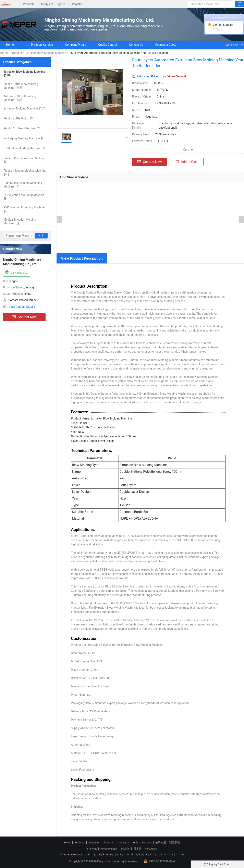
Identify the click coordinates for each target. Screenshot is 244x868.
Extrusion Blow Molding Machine (45, 53)
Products (29, 4)
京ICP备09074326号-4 (159, 861)
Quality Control (108, 45)
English (232, 45)
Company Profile (76, 45)
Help (136, 843)
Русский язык (109, 849)
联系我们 (175, 843)
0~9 (181, 854)
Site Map (147, 843)
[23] (19, 118)
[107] (25, 108)
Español (125, 849)
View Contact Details (22, 307)
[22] (22, 128)
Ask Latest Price (147, 76)
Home (10, 45)
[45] (25, 172)
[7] (24, 209)
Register (77, 4)
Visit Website (16, 272)
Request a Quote (166, 45)
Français (92, 849)
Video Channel (177, 76)
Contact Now (24, 317)
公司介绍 (161, 843)
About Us (108, 843)
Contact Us (136, 45)
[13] (25, 148)
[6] (24, 160)
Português (151, 849)
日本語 (138, 849)
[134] (20, 98)
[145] (21, 86)
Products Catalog (40, 45)
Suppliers (47, 4)
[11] (23, 185)
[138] (24, 74)
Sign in (61, 4)
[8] (24, 138)
